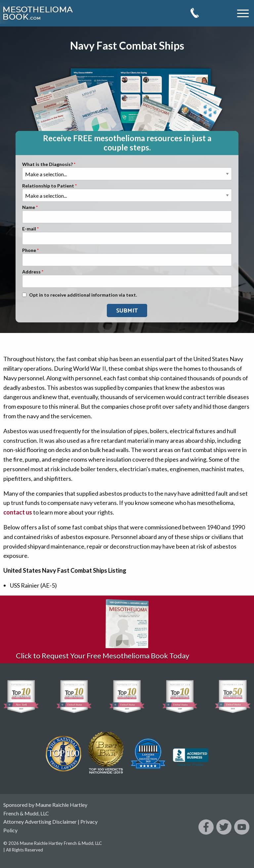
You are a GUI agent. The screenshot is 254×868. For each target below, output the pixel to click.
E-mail (29, 229)
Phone (29, 250)
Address (31, 272)
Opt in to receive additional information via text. (83, 295)
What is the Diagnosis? (47, 165)
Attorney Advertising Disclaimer (40, 822)
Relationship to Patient (48, 186)
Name (29, 207)
